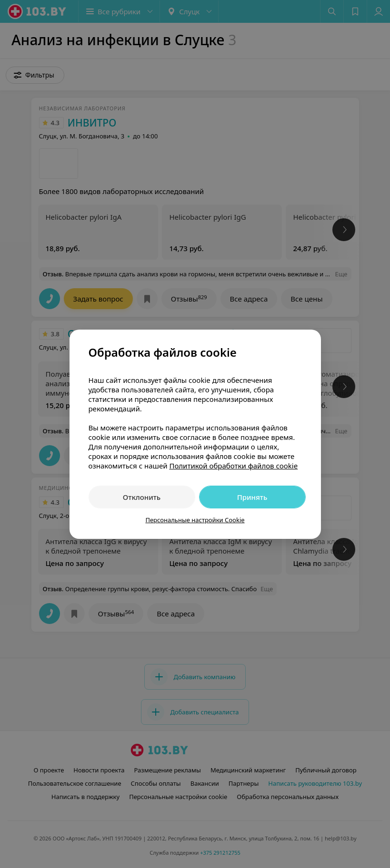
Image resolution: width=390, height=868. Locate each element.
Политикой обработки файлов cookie (233, 466)
